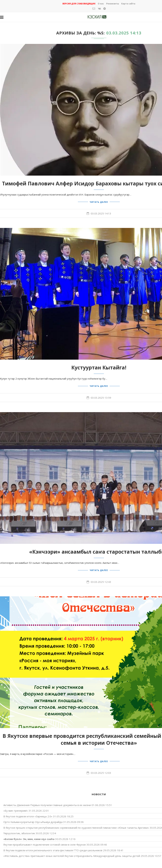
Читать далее (99, 202)
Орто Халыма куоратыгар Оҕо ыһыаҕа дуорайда (33, 819)
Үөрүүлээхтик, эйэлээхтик (19, 830)
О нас (101, 4)
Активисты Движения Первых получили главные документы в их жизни (47, 802)
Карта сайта (128, 4)
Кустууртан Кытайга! (99, 367)
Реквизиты (113, 4)
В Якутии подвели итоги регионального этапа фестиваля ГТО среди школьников (53, 847)
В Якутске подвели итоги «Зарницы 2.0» (28, 813)
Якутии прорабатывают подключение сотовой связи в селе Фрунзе (45, 841)
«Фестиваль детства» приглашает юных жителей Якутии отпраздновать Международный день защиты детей (72, 853)
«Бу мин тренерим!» (16, 808)
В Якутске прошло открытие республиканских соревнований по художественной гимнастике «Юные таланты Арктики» (76, 824)
